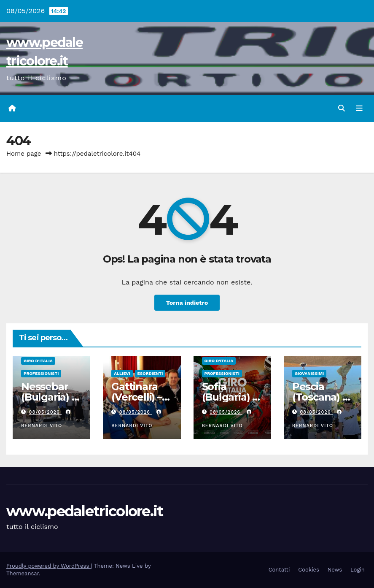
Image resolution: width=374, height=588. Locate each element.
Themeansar (23, 573)
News (335, 570)
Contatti (279, 570)
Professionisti (41, 373)
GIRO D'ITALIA (38, 361)
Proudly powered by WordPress (49, 566)
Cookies (309, 570)
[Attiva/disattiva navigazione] (359, 108)
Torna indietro (187, 303)
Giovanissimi (309, 373)
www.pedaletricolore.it (85, 511)
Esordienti (150, 373)
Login (358, 570)
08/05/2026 (46, 412)
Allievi (122, 373)
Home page (24, 154)
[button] (342, 108)
